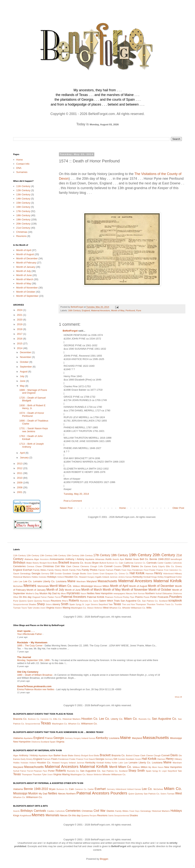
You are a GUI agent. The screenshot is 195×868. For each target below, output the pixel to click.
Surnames (22, 172)
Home (123, 508)
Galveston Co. (176, 570)
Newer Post (66, 508)
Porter (153, 597)
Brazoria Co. (77, 563)
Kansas (129, 577)
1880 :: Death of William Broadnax (35, 675)
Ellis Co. (170, 566)
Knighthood (170, 577)
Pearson (109, 597)
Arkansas (100, 559)
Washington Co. (79, 608)
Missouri (98, 586)
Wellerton (98, 608)
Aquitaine (90, 559)
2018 (20, 329)
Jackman (114, 577)
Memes (30, 585)
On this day (25, 597)
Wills (149, 608)
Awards (116, 559)
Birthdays (19, 563)
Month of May (118, 310)
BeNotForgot (70, 331)
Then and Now (128, 604)
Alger (37, 559)
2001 (20, 492)
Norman (141, 594)
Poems (139, 597)
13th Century (23, 194)
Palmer (44, 597)
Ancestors (44, 559)
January (25, 458)
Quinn (30, 601)
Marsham (81, 581)
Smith (65, 604)
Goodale (58, 574)
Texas (117, 604)
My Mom (62, 593)
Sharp (41, 604)
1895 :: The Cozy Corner (30, 646)
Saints (96, 601)
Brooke (88, 563)
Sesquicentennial (21, 604)
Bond (50, 563)
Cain (121, 563)
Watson (90, 608)
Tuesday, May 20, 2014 (76, 494)
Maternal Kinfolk (168, 581)
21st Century (23, 228)
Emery (179, 566)
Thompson (141, 604)
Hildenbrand (168, 574)
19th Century (23, 219)
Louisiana (61, 581)
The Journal (24, 657)
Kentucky (137, 577)
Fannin (102, 570)
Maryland (92, 581)
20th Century (23, 224)
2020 (20, 320)
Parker (51, 597)
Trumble (178, 604)
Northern (150, 593)
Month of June (24, 275)
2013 (20, 464)
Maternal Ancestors (101, 310)
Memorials (43, 586)
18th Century (23, 215)
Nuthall (158, 594)
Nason (83, 594)
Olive (16, 597)
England (86, 310)
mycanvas (73, 593)
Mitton (106, 586)
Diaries (135, 566)
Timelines (160, 604)
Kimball (147, 577)
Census (31, 566)
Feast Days (126, 570)
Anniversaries (57, 559)
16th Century (74, 310)
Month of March (25, 279)
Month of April (24, 250)
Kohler (179, 577)
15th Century (23, 203)
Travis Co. (170, 604)
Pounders (176, 597)
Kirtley (161, 577)
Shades (33, 604)
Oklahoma (177, 594)
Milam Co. (65, 586)
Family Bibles (40, 570)
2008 (20, 487)
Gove (90, 574)
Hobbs (35, 577)
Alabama (29, 559)
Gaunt (16, 573)
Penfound (130, 310)
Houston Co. (71, 577)
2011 (20, 473)
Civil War (60, 566)
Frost (166, 570)
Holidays (52, 577)
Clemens (85, 566)
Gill (52, 573)
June (23, 381)
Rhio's (65, 601)
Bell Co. (144, 559)
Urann (43, 608)
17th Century (23, 211)
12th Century (23, 190)
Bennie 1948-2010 (160, 559)
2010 (20, 478)
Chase (39, 566)
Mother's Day (32, 593)
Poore (147, 597)
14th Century (23, 199)
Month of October (26, 292)
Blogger (104, 859)
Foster (152, 570)
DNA (19, 168)
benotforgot (176, 559)
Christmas (22, 232)
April (23, 453)
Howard (83, 577)
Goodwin (67, 573)
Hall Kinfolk (137, 573)
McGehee (18, 586)
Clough (94, 566)
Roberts (74, 601)
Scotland (163, 601)
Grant (102, 574)
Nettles (91, 593)
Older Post (178, 508)
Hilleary (178, 573)
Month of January (26, 267)
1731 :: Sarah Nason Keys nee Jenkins (34, 430)
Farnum (110, 570)
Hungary (91, 577)
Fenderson (138, 570)
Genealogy (25, 573)
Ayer (122, 559)
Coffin (101, 566)
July (22, 376)
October (25, 362)
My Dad (52, 593)
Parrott (58, 597)
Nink (135, 594)
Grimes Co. (124, 574)
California (129, 563)
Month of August (25, 254)
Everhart (28, 570)
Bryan (95, 563)
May (23, 386)
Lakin (16, 582)
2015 (20, 343)
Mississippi (87, 586)
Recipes (47, 601)
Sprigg (78, 604)
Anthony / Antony (75, 559)
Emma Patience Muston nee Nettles (36, 689)
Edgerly (162, 566)
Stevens (94, 604)
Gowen (96, 574)
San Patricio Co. (150, 601)
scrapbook (175, 601)
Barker (129, 559)
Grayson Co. (112, 573)
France (160, 570)
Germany (45, 574)
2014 (20, 348)
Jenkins (121, 577)
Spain (72, 604)
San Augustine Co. (131, 601)
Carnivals (152, 563)
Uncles (36, 608)
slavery (56, 604)
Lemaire (38, 581)
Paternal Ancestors (74, 597)
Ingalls (98, 577)
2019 (20, 324)
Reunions (21, 236)
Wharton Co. (115, 608)
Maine (71, 581)
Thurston (151, 604)
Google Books (79, 573)
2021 (20, 315)
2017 (20, 334)
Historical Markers (22, 577)
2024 (20, 310)
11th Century (23, 186)
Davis (126, 566)
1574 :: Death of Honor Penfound (32, 414)
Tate (110, 604)
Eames (148, 566)
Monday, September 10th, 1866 (34, 660)
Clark (69, 566)
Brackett (64, 563)
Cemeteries (19, 566)
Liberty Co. (49, 581)
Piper (132, 597)
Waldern (59, 608)
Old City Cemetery (28, 672)
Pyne (139, 310)
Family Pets (75, 570)
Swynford (103, 604)
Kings (154, 577)
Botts (55, 563)
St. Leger (86, 604)
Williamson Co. (138, 608)
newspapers (119, 593)
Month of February (26, 263)
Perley (126, 597)
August (24, 372)
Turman (17, 608)
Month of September (27, 296)
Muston (44, 593)
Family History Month (58, 570)
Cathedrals (177, 563)
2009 (20, 483)
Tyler (30, 608)
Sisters (49, 604)
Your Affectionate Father (30, 634)
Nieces (129, 593)
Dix (142, 566)
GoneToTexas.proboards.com (34, 686)
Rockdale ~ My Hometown (32, 642)
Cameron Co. (140, 563)
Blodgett (43, 563)
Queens (23, 601)
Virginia (50, 608)
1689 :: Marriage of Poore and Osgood (33, 391)
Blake (29, 563)
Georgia (36, 573)
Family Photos (90, 570)
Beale (136, 559)
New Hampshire (104, 593)
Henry (158, 573)
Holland (61, 577)
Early (155, 566)
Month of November (27, 288)
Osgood (36, 597)
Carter (161, 563)
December (26, 352)
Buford (103, 563)
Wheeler (126, 608)
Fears (117, 570)
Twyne (24, 608)
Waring (67, 608)
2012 (20, 468)
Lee (21, 581)
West (106, 608)
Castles (168, 563)
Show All (178, 697)
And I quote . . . (26, 631)
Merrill (54, 586)
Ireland (106, 577)
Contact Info (23, 164)
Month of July (23, 271)
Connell (108, 566)
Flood (146, 570)
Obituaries (167, 593)
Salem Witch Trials (109, 601)
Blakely (36, 563)
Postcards (163, 597)
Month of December (27, 258)
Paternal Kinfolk (96, 597)
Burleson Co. (112, 563)
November (26, 357)
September (26, 367)
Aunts (109, 559)
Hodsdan (43, 577)
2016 (20, 339)
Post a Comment (73, 501)
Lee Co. (28, 581)
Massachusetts (107, 581)
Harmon (149, 573)
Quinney (38, 601)
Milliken (77, 586)
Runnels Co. (86, 601)
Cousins (118, 566)
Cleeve (76, 566)
